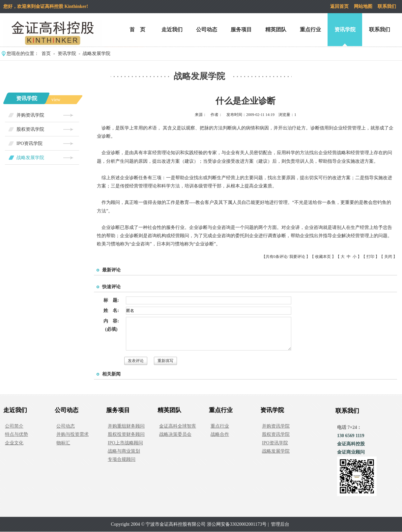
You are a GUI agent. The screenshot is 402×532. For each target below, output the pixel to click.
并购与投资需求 (72, 434)
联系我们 (387, 6)
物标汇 (63, 443)
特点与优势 (16, 434)
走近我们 (172, 29)
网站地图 (363, 6)
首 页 (137, 29)
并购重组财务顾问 (126, 426)
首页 (46, 54)
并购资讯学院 (30, 115)
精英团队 (276, 29)
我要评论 (297, 257)
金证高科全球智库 (178, 426)
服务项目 (241, 29)
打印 (370, 257)
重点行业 (310, 29)
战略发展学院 (97, 54)
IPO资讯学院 (29, 143)
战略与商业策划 (124, 451)
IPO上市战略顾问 (125, 443)
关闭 (388, 257)
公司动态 (207, 29)
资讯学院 (345, 29)
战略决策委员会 (175, 434)
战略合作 (220, 434)
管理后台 (280, 524)
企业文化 (14, 443)
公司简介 (14, 426)
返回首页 (339, 6)
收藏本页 (323, 257)
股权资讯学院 (30, 129)
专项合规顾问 (122, 459)
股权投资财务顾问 (126, 434)
